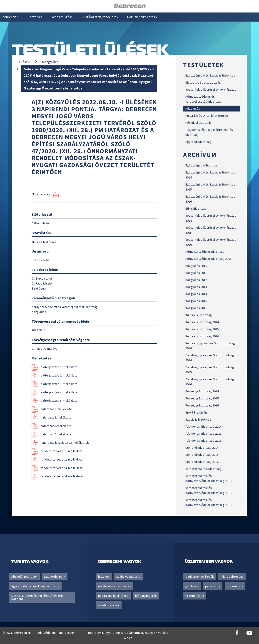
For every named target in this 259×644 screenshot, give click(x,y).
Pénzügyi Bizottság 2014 (202, 391)
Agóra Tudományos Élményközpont (35, 586)
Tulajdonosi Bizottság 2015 (203, 433)
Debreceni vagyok (120, 561)
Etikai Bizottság (196, 208)
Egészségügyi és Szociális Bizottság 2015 (210, 187)
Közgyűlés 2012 (196, 280)
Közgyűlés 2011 (196, 273)
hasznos (104, 577)
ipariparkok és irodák (199, 577)
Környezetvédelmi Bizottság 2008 (208, 259)
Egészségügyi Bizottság (202, 165)
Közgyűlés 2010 (196, 266)
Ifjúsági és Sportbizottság (203, 82)
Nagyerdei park (55, 577)
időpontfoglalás (146, 596)
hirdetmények (194, 596)
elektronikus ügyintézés (115, 586)
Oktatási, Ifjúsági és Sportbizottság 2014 (210, 358)
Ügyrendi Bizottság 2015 (202, 455)
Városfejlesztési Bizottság (203, 469)
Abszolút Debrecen (24, 577)
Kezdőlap (36, 17)
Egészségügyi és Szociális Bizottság (210, 75)
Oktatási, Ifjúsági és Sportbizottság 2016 (210, 382)
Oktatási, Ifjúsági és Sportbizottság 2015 (210, 370)
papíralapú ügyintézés (113, 596)
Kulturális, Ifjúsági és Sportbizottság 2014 (210, 346)
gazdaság (192, 586)
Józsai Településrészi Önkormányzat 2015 (210, 230)
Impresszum (67, 633)
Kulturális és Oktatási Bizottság (207, 116)
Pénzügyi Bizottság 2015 (202, 398)
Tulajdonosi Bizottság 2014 (203, 426)
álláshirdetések (109, 605)
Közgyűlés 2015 (196, 301)
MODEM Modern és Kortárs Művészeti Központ (37, 597)
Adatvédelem (46, 633)
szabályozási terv (128, 577)
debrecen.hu (11, 17)
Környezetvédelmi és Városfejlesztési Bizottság (203, 99)
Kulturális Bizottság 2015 (202, 329)
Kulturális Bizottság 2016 (202, 336)
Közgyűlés (193, 109)
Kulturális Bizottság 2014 (202, 322)
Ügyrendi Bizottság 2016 (202, 462)
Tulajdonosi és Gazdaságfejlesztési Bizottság (209, 132)
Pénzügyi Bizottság (199, 123)
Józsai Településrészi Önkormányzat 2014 (210, 218)
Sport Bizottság (196, 412)
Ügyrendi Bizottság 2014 (202, 448)
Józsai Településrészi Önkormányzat (210, 89)
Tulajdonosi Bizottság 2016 (203, 441)
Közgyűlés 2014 (196, 294)
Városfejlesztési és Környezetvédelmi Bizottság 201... (209, 478)
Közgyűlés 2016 (196, 308)
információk (235, 586)
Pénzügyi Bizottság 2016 (202, 405)
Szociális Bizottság (198, 419)
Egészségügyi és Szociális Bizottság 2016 (210, 199)
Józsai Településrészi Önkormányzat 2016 (210, 242)
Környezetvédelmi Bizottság (205, 252)
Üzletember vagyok (209, 561)
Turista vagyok (30, 561)
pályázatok (213, 586)
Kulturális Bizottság (199, 315)
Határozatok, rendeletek (101, 17)
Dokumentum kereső (142, 17)
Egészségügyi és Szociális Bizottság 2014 (210, 175)
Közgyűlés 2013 (196, 287)
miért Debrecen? (232, 577)
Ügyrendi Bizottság (198, 142)
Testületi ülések (63, 17)
